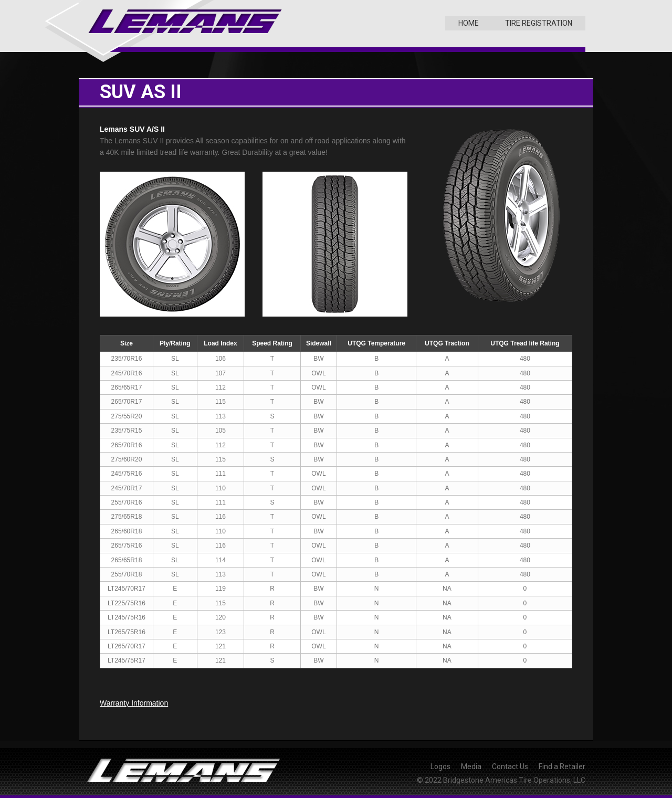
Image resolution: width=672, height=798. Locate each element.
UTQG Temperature (376, 343)
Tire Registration (539, 23)
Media (471, 766)
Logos (440, 766)
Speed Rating (272, 343)
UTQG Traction (447, 343)
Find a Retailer (562, 766)
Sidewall (319, 343)
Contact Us (510, 766)
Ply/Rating (175, 343)
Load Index (220, 343)
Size (127, 343)
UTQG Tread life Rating (525, 343)
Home (469, 23)
